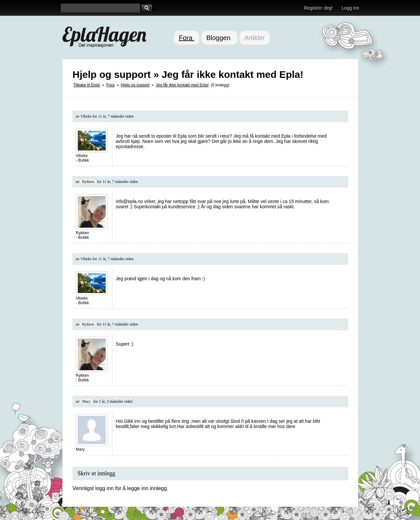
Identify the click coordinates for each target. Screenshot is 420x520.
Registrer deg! (318, 8)
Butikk (84, 160)
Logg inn (350, 8)
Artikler (255, 38)
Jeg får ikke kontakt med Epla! (182, 85)
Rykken (88, 182)
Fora (187, 38)
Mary (86, 401)
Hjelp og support (135, 85)
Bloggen (219, 38)
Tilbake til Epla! (87, 85)
